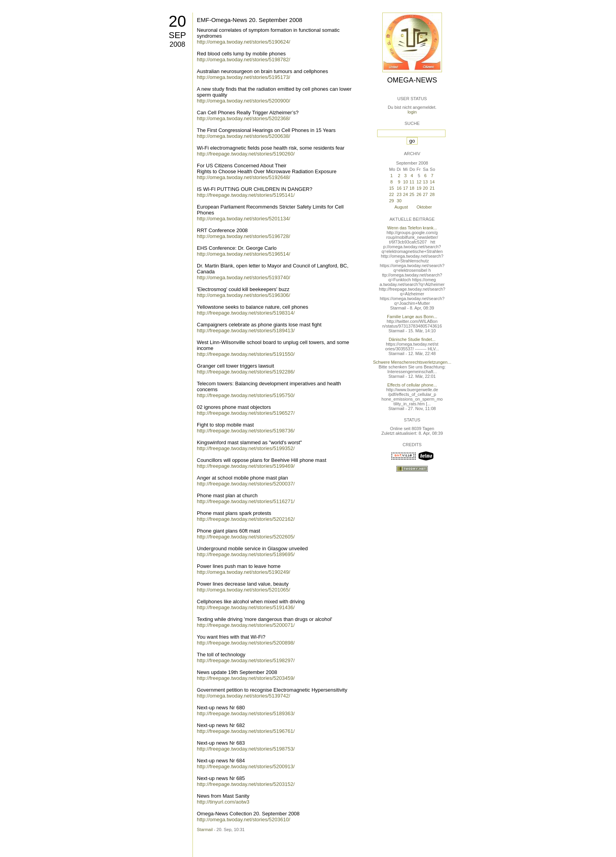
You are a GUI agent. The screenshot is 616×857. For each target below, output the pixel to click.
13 (425, 182)
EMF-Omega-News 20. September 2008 (249, 20)
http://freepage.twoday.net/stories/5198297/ (246, 660)
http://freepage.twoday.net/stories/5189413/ (246, 331)
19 (419, 188)
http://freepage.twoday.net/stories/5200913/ (246, 766)
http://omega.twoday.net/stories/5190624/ (244, 42)
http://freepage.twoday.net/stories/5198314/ (246, 313)
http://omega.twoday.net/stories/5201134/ (244, 219)
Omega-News (412, 80)
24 (405, 194)
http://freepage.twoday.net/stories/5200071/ (246, 625)
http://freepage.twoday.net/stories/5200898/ (246, 643)
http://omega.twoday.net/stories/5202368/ (244, 118)
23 (399, 194)
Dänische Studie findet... (412, 339)
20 (177, 21)
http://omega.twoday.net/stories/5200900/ (244, 101)
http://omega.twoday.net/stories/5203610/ (244, 819)
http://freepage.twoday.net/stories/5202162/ (246, 519)
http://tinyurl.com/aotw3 (223, 802)
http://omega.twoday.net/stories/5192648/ (244, 177)
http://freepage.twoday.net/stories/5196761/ (246, 731)
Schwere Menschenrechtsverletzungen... (412, 362)
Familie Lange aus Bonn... (412, 317)
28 (432, 194)
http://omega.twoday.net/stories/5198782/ (244, 60)
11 (412, 182)
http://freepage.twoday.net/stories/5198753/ (246, 749)
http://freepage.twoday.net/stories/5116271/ (246, 501)
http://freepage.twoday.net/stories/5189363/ (246, 713)
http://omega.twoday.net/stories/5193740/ (244, 277)
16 (399, 188)
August (401, 207)
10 (405, 182)
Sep (177, 35)
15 (391, 188)
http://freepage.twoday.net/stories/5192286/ (246, 372)
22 (391, 194)
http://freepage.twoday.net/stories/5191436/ (246, 607)
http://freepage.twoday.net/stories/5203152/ (246, 784)
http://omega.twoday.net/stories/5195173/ (244, 77)
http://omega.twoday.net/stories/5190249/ (244, 572)
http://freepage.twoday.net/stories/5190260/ (246, 154)
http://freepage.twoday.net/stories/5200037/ (246, 484)
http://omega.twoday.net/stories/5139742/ (244, 696)
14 (432, 182)
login (412, 112)
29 (391, 201)
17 (405, 188)
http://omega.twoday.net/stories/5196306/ (244, 295)
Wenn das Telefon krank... (412, 228)
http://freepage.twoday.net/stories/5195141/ (246, 195)
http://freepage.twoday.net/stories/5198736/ (246, 431)
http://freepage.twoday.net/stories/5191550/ (246, 354)
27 (425, 194)
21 (432, 188)
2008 (177, 44)
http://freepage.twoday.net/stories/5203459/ (246, 678)
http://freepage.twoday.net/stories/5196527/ (246, 413)
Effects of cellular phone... (412, 385)
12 (419, 182)
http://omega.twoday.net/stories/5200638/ (244, 136)
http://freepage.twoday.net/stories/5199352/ (246, 448)
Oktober (424, 207)
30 (399, 201)
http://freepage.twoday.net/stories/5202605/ (246, 537)
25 (412, 194)
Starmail (205, 830)
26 (419, 194)
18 (412, 188)
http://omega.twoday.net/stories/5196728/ (244, 236)
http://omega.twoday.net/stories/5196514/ (244, 254)
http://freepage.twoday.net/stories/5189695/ (246, 554)
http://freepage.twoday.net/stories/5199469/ (246, 466)
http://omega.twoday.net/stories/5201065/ (244, 590)
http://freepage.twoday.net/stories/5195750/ (246, 395)
